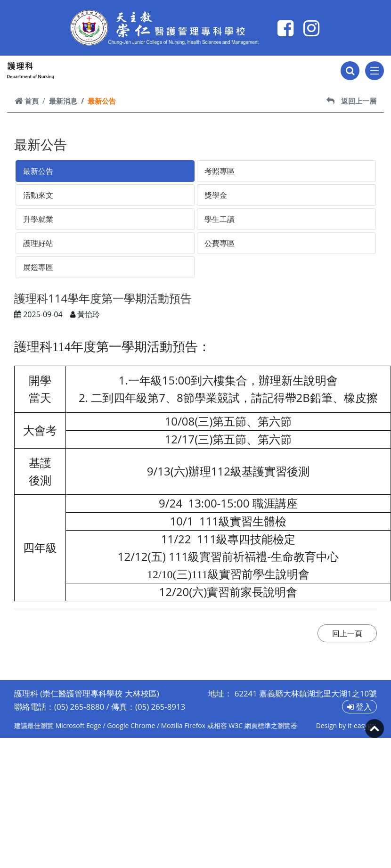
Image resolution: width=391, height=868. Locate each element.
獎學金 (216, 195)
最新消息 (63, 101)
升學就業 (38, 219)
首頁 (27, 101)
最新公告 (38, 171)
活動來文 (38, 195)
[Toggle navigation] (375, 71)
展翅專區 (38, 267)
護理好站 (38, 243)
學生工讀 (220, 219)
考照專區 (220, 171)
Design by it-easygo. (346, 725)
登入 (359, 707)
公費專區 (220, 243)
